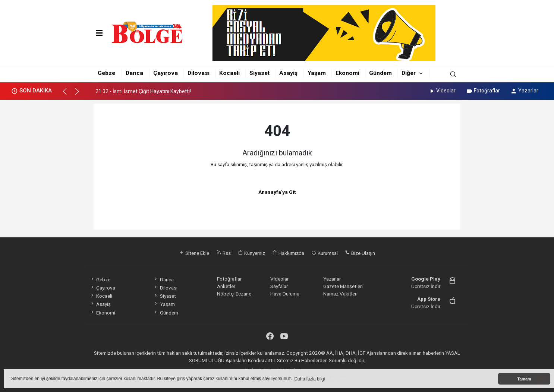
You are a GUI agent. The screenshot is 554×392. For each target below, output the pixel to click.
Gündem (380, 73)
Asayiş (288, 73)
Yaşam (317, 73)
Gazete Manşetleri (343, 286)
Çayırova (166, 73)
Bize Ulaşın (360, 253)
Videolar (442, 91)
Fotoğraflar (483, 91)
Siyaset (259, 73)
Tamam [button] (524, 379)
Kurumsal (325, 253)
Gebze (106, 73)
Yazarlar (524, 91)
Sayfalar (279, 286)
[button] (68, 95)
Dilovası (199, 73)
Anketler (226, 286)
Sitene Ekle (194, 253)
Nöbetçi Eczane (234, 294)
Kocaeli (229, 73)
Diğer (409, 73)
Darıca (134, 73)
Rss (224, 253)
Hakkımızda (288, 253)
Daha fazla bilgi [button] (309, 379)
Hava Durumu (285, 294)
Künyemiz (251, 253)
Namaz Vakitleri (340, 294)
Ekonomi (347, 73)
